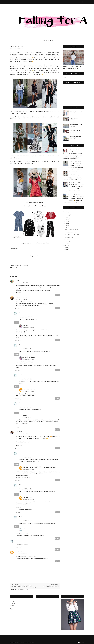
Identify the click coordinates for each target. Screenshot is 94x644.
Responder (57, 295)
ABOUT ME (17, 2)
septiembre (68, 217)
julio (67, 221)
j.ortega (19, 552)
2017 (66, 246)
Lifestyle (12, 605)
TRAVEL (42, 2)
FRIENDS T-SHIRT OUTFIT (71, 232)
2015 (66, 250)
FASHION (24, 2)
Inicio (35, 587)
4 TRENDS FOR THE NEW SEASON (76, 131)
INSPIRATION (55, 2)
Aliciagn (25, 325)
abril (67, 227)
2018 (66, 213)
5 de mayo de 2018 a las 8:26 (25, 379)
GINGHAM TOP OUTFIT (75, 137)
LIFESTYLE (48, 2)
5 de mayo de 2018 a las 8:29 (25, 521)
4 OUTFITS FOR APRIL (70, 238)
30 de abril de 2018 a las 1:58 (28, 499)
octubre (67, 215)
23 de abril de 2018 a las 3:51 (22, 299)
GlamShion (19, 432)
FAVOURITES (36, 2)
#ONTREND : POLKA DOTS (72, 229)
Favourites (13, 602)
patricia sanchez (22, 297)
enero (67, 244)
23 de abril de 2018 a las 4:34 (28, 328)
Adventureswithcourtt (30, 389)
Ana (21, 313)
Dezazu (18, 280)
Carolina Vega (27, 497)
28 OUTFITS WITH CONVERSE (72, 235)
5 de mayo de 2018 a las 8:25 (25, 317)
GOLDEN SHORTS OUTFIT (76, 125)
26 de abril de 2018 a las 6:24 (22, 434)
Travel (12, 609)
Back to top (80, 642)
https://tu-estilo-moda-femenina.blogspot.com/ (39, 467)
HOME (12, 2)
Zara (27, 243)
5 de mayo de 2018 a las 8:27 (25, 457)
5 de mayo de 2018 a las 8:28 (25, 489)
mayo (67, 225)
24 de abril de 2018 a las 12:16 (29, 417)
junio (67, 223)
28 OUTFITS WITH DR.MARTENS (74, 119)
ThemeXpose (22, 642)
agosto (67, 219)
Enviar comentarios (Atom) (22, 590)
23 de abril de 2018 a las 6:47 (28, 359)
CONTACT (63, 2)
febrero (67, 242)
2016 (66, 248)
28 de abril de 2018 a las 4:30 (28, 469)
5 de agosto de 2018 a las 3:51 (22, 554)
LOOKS (29, 2)
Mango (23, 243)
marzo (67, 240)
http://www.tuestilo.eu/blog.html (24, 477)
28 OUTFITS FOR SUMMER (75, 182)
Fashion (17, 267)
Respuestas (18, 309)
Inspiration (13, 603)
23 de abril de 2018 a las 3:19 (22, 283)
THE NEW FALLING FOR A (76, 111)
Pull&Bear (41, 243)
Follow (64, 77)
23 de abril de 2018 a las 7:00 (28, 391)
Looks (11, 607)
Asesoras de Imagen (29, 357)
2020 (66, 211)
